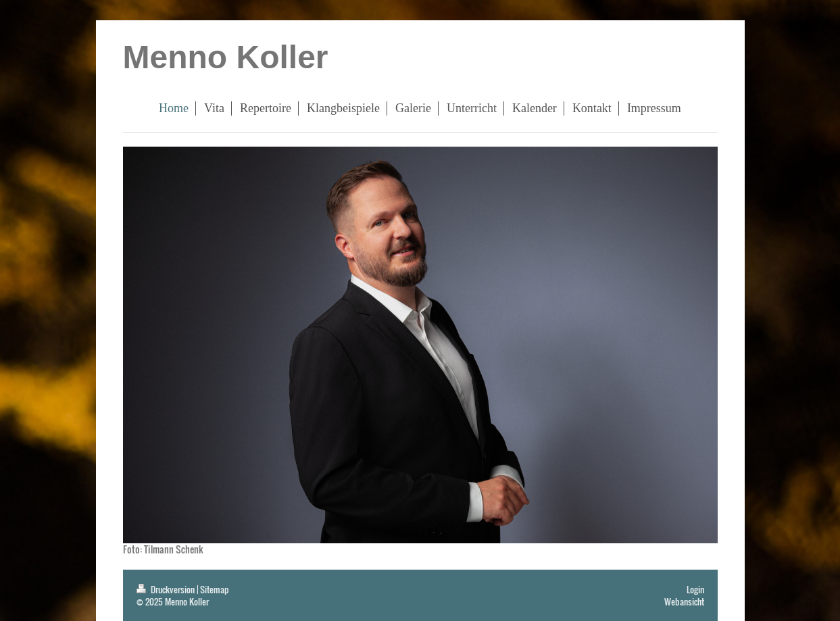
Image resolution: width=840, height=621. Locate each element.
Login (695, 589)
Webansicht (684, 601)
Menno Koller (226, 57)
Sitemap (215, 589)
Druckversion (167, 589)
